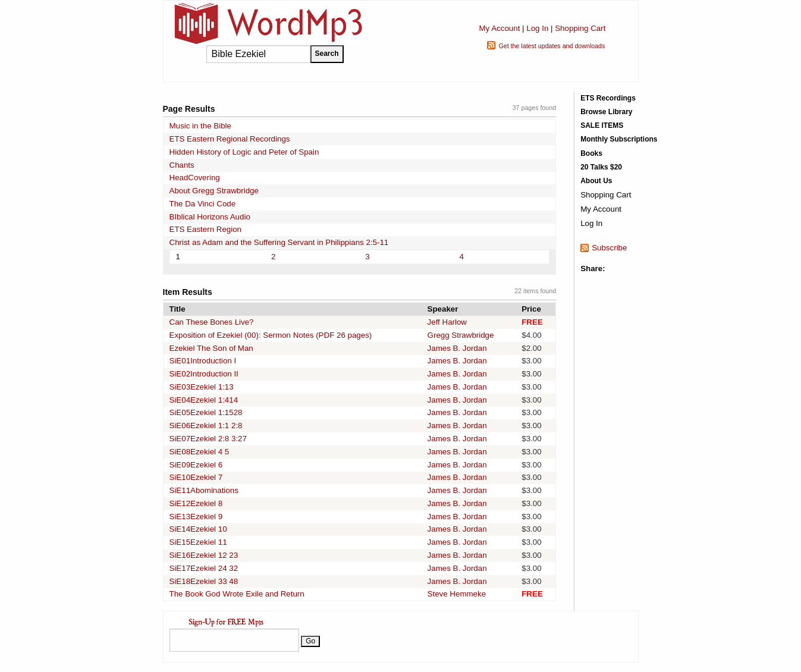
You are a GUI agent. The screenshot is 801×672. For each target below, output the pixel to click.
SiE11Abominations (204, 490)
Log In (537, 28)
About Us (596, 181)
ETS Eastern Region (206, 229)
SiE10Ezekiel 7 (196, 477)
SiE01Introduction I (203, 361)
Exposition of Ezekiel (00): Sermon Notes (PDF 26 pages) (271, 335)
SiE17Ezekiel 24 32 (204, 568)
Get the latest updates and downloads (552, 46)
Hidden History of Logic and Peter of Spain (244, 152)
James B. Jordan (457, 348)
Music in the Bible (200, 126)
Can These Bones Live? (212, 322)
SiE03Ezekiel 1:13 (202, 387)
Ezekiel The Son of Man (211, 348)
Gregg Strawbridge (461, 335)
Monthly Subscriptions (619, 139)
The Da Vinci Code (203, 204)
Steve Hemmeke (457, 594)
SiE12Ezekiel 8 (196, 503)
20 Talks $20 (601, 167)
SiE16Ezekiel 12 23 (204, 555)
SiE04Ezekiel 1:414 (204, 400)
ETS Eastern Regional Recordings (230, 139)
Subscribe (609, 248)
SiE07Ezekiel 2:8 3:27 (208, 439)
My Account (499, 28)
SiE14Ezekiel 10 (198, 529)
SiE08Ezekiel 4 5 (200, 452)
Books (591, 153)
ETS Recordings (608, 98)
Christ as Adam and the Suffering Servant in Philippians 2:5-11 (279, 242)
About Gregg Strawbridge (214, 191)
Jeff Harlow (447, 322)
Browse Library (606, 112)
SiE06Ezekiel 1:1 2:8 (206, 426)
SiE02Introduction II (204, 374)
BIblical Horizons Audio (210, 217)
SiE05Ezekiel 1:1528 (206, 412)
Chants (182, 165)
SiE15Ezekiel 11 (198, 542)
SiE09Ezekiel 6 (196, 465)
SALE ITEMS (602, 125)
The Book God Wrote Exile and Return (237, 594)
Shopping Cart (580, 28)
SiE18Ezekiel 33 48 (204, 581)
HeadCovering (195, 178)
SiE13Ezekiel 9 (196, 516)
